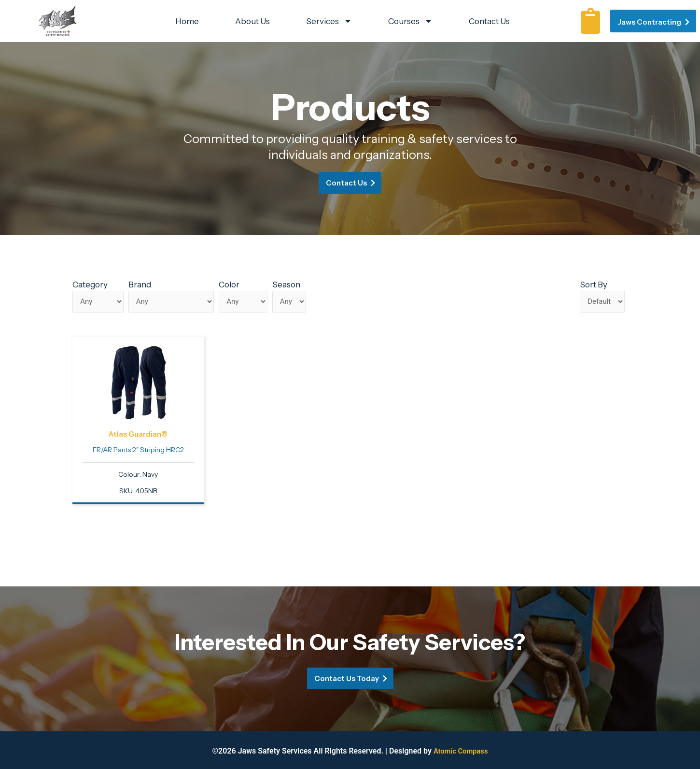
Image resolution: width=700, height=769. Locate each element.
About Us (252, 21)
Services (329, 21)
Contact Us (489, 21)
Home (187, 21)
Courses (410, 21)
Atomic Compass (461, 751)
